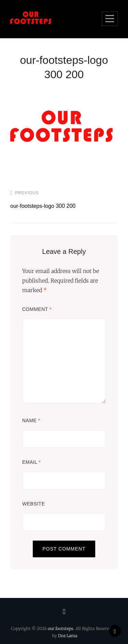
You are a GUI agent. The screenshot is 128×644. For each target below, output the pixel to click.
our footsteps (61, 628)
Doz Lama (68, 636)
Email (31, 462)
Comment (37, 309)
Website (34, 504)
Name (31, 420)
